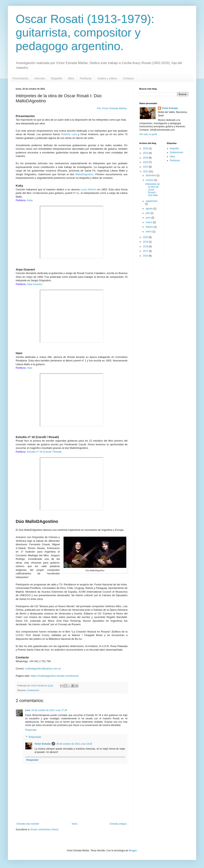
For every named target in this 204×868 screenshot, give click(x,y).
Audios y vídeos (107, 78)
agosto (150, 209)
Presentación (21, 78)
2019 (146, 242)
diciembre (151, 175)
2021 (146, 171)
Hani (30, 368)
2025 (146, 153)
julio (148, 213)
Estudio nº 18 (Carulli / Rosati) (44, 452)
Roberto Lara (69, 134)
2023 (146, 162)
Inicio (75, 824)
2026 (146, 148)
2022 (146, 167)
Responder (31, 730)
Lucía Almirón (89, 189)
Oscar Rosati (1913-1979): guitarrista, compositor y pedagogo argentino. (85, 33)
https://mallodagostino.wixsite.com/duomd (55, 676)
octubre (150, 180)
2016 (146, 256)
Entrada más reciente (28, 824)
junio (149, 218)
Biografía (56, 78)
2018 (146, 247)
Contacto (128, 78)
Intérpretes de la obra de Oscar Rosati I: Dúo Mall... (152, 190)
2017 (146, 251)
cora (28, 710)
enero (149, 232)
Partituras (86, 78)
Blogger (133, 851)
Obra (71, 78)
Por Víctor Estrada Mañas (112, 108)
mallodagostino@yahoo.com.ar (43, 669)
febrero (150, 227)
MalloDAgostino (84, 174)
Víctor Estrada (42, 744)
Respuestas (35, 737)
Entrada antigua (118, 824)
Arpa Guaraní (34, 284)
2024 (146, 158)
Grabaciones (33, 690)
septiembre (152, 201)
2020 (146, 237)
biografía (174, 148)
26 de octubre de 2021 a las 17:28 (49, 710)
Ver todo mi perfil (148, 134)
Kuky (30, 200)
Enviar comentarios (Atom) (45, 830)
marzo (149, 222)
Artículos (40, 78)
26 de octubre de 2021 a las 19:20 (74, 744)
